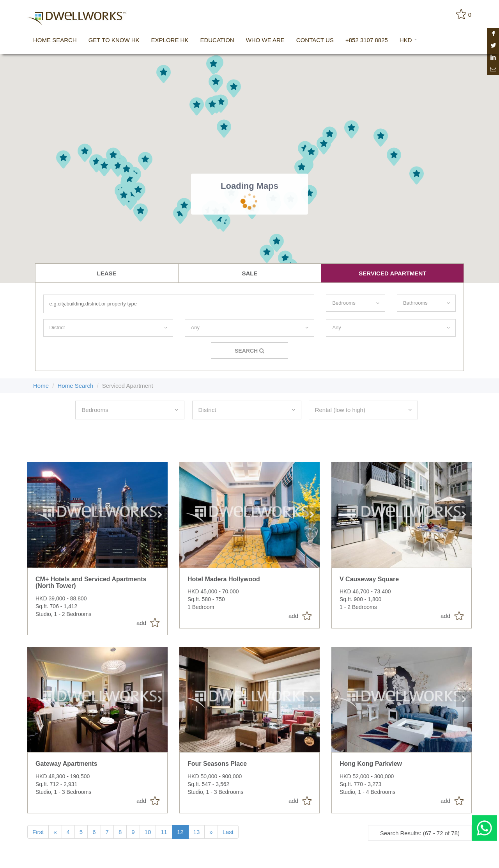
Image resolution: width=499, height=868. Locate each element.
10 (148, 832)
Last (228, 832)
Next (160, 515)
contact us (315, 40)
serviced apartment (392, 273)
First (38, 832)
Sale (249, 273)
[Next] (211, 832)
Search (249, 351)
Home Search (76, 386)
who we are (265, 40)
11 (164, 832)
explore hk (170, 40)
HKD (408, 40)
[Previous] (55, 832)
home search (55, 40)
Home (41, 386)
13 (197, 832)
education (217, 40)
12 (180, 832)
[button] (381, 138)
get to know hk (114, 40)
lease (107, 273)
